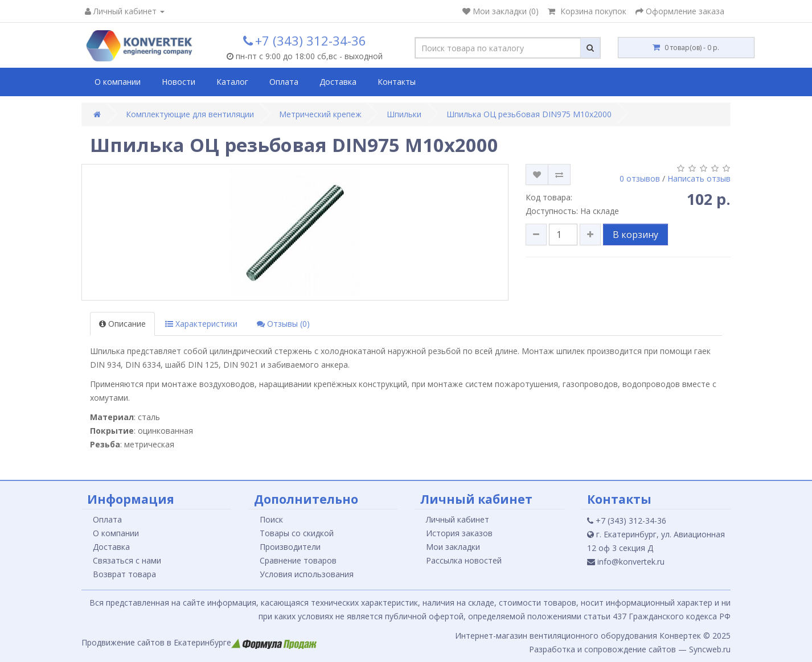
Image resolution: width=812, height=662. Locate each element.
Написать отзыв (699, 178)
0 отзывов (640, 178)
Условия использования (307, 574)
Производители (290, 547)
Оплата (284, 82)
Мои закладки (453, 547)
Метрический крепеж (320, 114)
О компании (118, 82)
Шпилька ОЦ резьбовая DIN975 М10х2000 (529, 114)
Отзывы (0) (283, 324)
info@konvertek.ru (626, 562)
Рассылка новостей (464, 560)
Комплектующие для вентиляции (190, 114)
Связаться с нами (127, 560)
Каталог (232, 82)
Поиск (271, 519)
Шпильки (404, 114)
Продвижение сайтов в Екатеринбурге (199, 642)
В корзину (635, 235)
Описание (122, 324)
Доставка (338, 82)
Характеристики (201, 324)
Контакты (397, 82)
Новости (179, 82)
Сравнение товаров (298, 560)
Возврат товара (124, 574)
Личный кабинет (458, 519)
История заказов (459, 533)
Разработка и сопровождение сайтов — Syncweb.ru (630, 649)
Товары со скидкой (297, 533)
